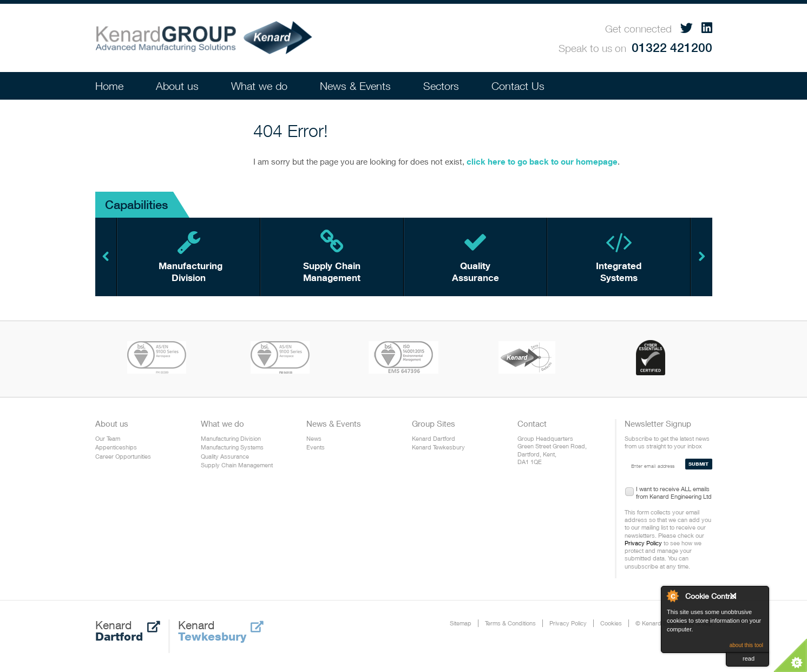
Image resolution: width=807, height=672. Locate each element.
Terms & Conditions (510, 623)
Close (746, 598)
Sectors (441, 86)
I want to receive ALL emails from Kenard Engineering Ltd (674, 491)
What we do (259, 86)
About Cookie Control (672, 596)
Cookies (611, 623)
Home (109, 86)
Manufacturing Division (231, 438)
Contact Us (518, 86)
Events (316, 447)
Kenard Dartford (434, 438)
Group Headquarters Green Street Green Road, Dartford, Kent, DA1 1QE (552, 450)
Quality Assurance (225, 456)
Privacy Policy (643, 543)
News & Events (355, 86)
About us (177, 86)
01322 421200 (672, 47)
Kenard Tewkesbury (438, 447)
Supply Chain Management (237, 465)
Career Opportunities (123, 456)
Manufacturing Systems (232, 447)
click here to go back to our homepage (542, 161)
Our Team (108, 438)
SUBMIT (698, 464)
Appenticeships (116, 447)
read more (749, 661)
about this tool (746, 645)
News (314, 438)
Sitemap (461, 623)
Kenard (128, 631)
